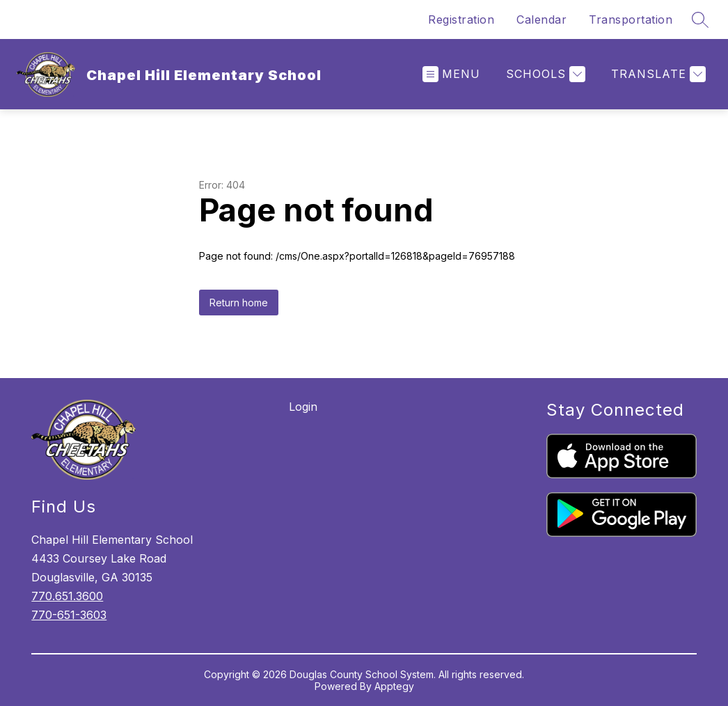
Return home (239, 303)
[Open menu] (451, 74)
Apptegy (394, 686)
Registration (461, 19)
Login (303, 407)
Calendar (541, 19)
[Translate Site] (657, 74)
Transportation (631, 19)
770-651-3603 (69, 615)
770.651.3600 (67, 596)
